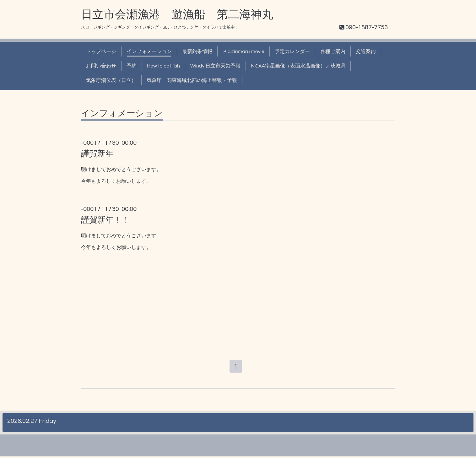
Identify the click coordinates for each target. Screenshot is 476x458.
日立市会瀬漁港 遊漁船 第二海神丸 (177, 15)
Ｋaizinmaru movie (243, 51)
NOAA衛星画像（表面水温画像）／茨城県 (298, 66)
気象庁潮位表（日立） (111, 80)
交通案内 (366, 51)
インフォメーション (149, 51)
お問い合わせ (101, 66)
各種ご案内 (333, 51)
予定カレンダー (292, 51)
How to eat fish (163, 66)
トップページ (101, 51)
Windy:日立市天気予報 (215, 66)
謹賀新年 (97, 154)
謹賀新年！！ (105, 220)
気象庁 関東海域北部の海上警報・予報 (192, 80)
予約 (132, 66)
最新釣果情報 (197, 51)
